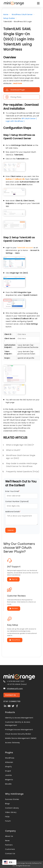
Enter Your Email (12, 491)
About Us (9, 836)
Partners (9, 845)
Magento (9, 780)
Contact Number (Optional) (17, 501)
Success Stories (12, 799)
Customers (10, 849)
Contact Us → (12, 695)
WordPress (10, 758)
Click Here (22, 334)
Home (6, 14)
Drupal (8, 771)
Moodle (8, 784)
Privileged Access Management (19, 730)
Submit (11, 530)
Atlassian (9, 762)
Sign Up (13, 579)
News (7, 841)
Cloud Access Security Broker (18, 734)
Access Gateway (12, 743)
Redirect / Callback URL (15, 179)
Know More (15, 640)
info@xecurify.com (15, 689)
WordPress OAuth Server (22, 14)
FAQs (7, 817)
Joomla (8, 775)
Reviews (14, 609)
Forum (8, 821)
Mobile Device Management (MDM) (21, 738)
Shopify (8, 767)
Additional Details (13, 512)
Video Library (11, 812)
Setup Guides (9, 18)
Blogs (7, 804)
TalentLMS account (25, 248)
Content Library (12, 808)
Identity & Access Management (19, 718)
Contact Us (10, 854)
